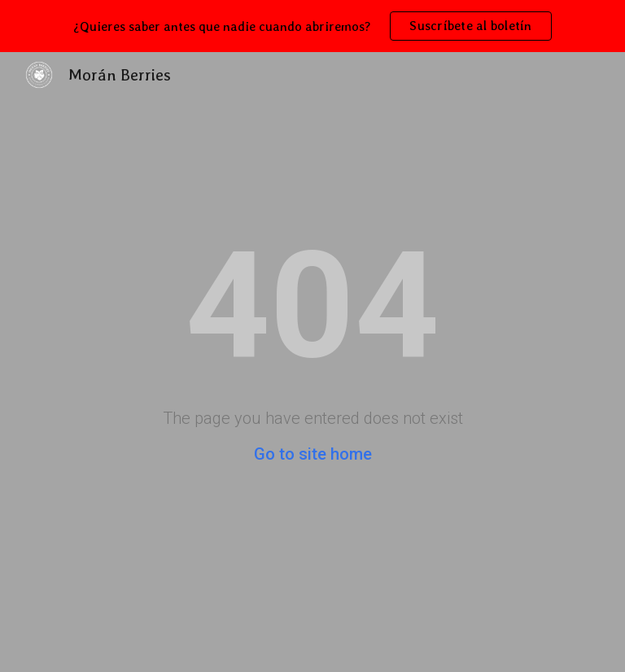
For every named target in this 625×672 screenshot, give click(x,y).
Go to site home (313, 454)
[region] (312, 26)
